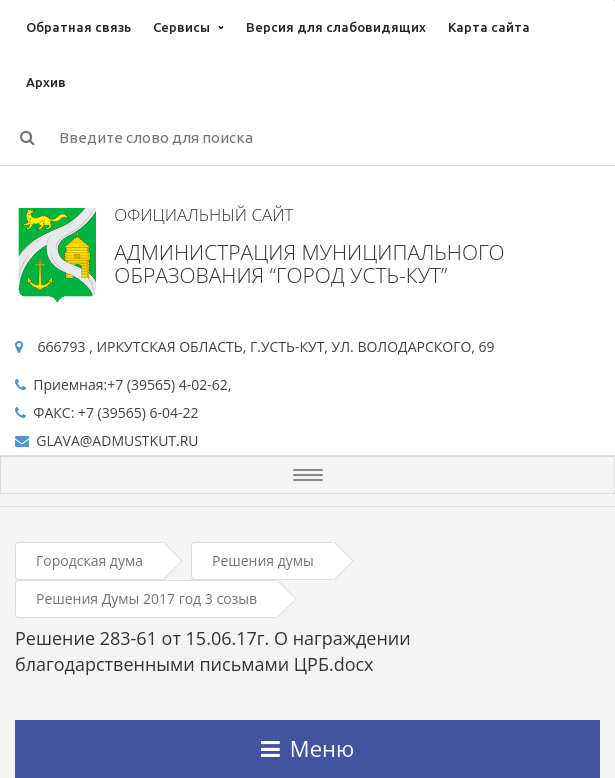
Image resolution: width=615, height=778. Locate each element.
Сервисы (181, 27)
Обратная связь (78, 27)
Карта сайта (489, 27)
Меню (307, 748)
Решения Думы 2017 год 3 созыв (146, 598)
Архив (46, 82)
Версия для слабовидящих (336, 27)
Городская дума (89, 560)
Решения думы (263, 560)
